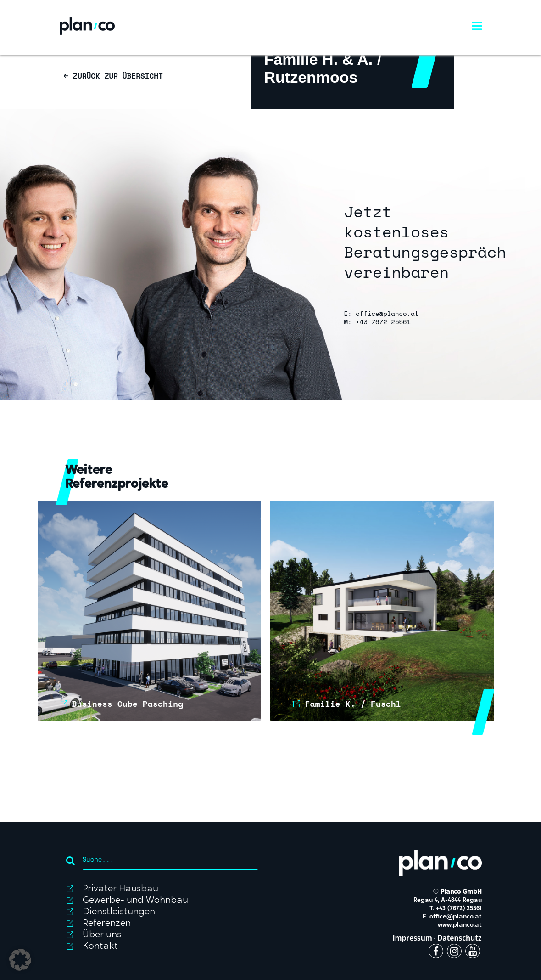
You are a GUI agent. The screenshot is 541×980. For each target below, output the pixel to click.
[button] (20, 960)
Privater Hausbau (120, 889)
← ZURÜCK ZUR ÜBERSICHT (114, 76)
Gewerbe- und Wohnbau (135, 901)
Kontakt (100, 946)
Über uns (102, 935)
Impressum (412, 938)
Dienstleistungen (119, 912)
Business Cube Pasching (128, 704)
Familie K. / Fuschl (353, 704)
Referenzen (107, 924)
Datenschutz (460, 938)
